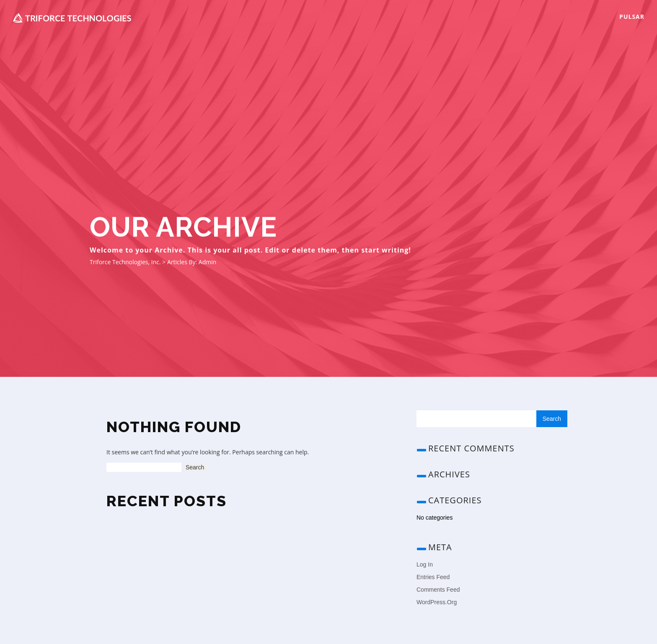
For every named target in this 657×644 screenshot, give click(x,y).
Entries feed (433, 577)
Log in (425, 564)
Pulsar (632, 17)
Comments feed (438, 590)
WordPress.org (437, 602)
